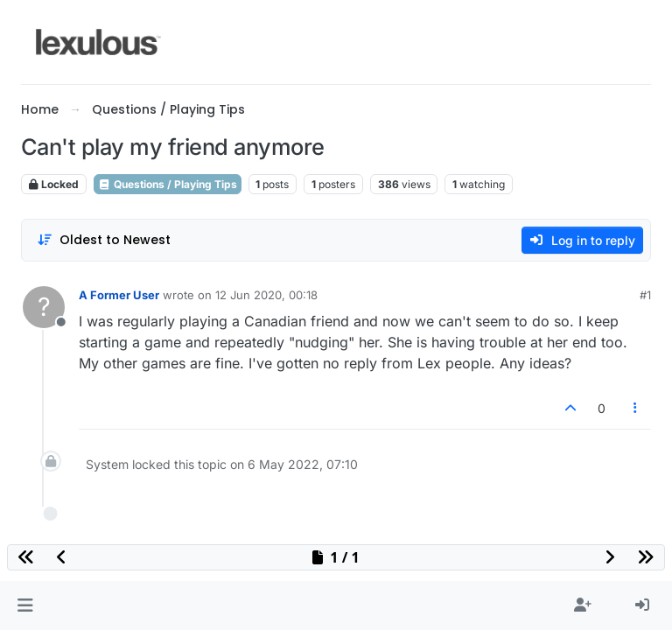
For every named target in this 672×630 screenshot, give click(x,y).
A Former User (119, 295)
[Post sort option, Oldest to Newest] (104, 240)
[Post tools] (636, 408)
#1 (645, 295)
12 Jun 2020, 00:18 (266, 295)
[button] (25, 605)
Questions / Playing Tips (168, 184)
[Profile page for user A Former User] (44, 307)
